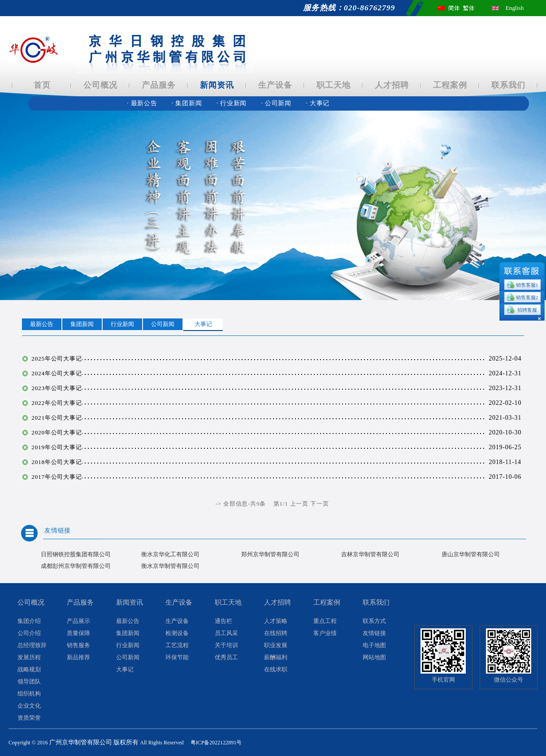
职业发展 (276, 645)
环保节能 (177, 657)
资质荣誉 (29, 718)
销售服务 (78, 645)
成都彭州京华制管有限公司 (76, 566)
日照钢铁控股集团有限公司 (76, 554)
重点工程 (325, 621)
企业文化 (29, 706)
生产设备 (275, 85)
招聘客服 (527, 310)
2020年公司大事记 (56, 432)
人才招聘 (392, 85)
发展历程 (29, 657)
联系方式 (374, 621)
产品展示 (78, 621)
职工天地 (333, 85)
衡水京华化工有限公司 (170, 554)
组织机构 (29, 694)
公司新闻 (277, 103)
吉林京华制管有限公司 (370, 554)
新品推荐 (78, 657)
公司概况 (100, 85)
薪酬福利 (276, 657)
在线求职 (276, 670)
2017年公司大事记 (56, 477)
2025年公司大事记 (56, 359)
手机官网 (443, 680)
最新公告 (143, 103)
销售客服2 (527, 297)
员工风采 (226, 633)
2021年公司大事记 (56, 418)
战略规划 (29, 670)
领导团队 (29, 682)
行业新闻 (233, 103)
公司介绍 (29, 633)
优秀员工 (226, 657)
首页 (42, 85)
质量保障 (78, 633)
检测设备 (177, 633)
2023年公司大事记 (56, 388)
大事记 (318, 103)
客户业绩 (325, 633)
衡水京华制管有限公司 (170, 566)
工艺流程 (177, 645)
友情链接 (58, 530)
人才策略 (276, 621)
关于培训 (226, 645)
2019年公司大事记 (56, 447)
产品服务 (158, 85)
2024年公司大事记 (56, 373)
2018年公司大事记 (56, 462)
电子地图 (374, 645)
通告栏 (223, 621)
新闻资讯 (217, 85)
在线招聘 (276, 633)
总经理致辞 (32, 645)
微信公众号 (509, 680)
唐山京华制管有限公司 (471, 554)
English (515, 8)
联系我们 (508, 85)
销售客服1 (527, 285)
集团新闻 (188, 103)
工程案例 (450, 85)
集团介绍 (29, 621)
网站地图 (374, 657)
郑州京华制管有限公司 (270, 554)
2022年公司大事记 (56, 403)
